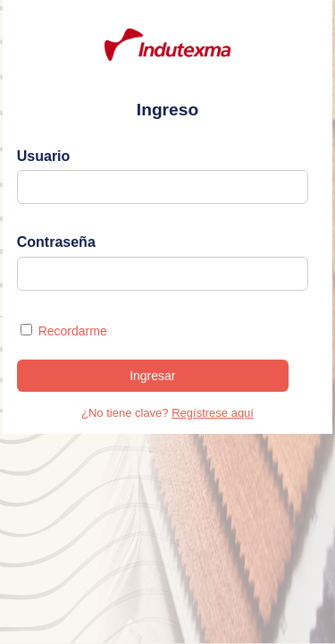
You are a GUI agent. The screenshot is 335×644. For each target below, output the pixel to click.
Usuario (44, 156)
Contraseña (56, 242)
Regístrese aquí (213, 413)
